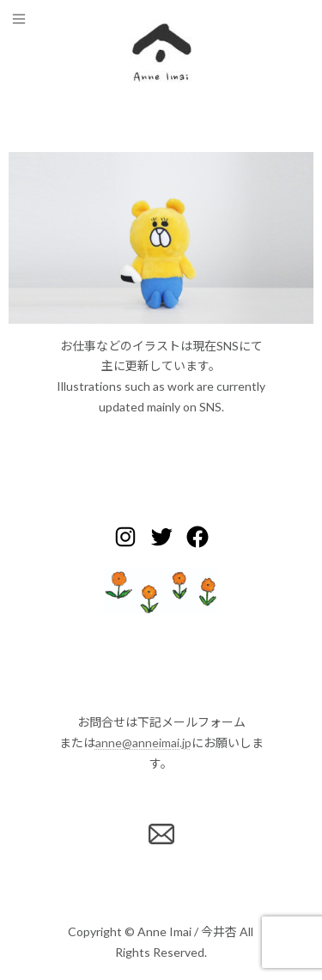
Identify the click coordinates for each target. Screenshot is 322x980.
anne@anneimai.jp (143, 743)
